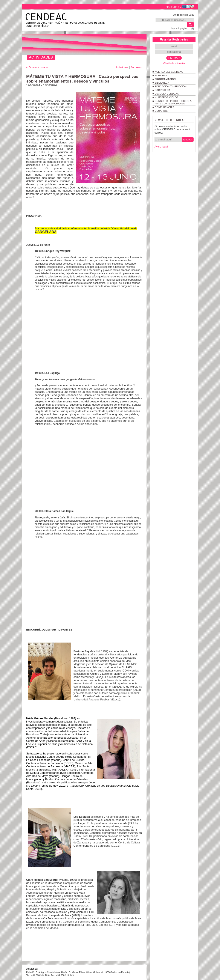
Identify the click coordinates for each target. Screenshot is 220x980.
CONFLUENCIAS (164, 107)
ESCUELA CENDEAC (167, 94)
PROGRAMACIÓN (165, 79)
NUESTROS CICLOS (167, 97)
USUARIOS (161, 111)
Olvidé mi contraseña (174, 63)
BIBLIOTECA (162, 83)
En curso (136, 67)
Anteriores (122, 67)
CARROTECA (162, 90)
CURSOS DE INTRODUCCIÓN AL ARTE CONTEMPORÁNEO (174, 102)
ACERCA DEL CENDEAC (169, 72)
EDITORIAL (161, 75)
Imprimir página (179, 28)
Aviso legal (161, 147)
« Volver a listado (37, 67)
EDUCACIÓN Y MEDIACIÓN (171, 86)
